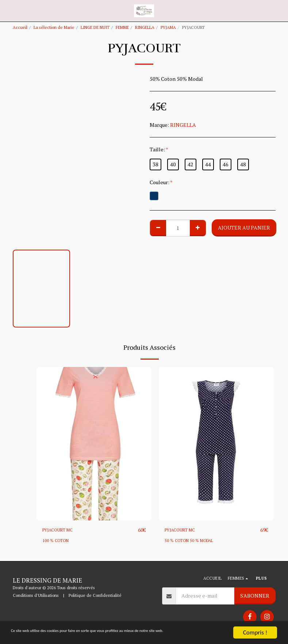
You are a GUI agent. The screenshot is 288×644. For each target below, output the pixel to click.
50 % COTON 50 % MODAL (190, 541)
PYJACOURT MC (62, 530)
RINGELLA (145, 27)
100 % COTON (56, 541)
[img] (94, 444)
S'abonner (255, 596)
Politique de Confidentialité (95, 596)
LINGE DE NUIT (95, 27)
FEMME (122, 27)
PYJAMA (168, 27)
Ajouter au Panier (244, 228)
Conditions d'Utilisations (36, 596)
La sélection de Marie (54, 27)
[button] (8, 10)
